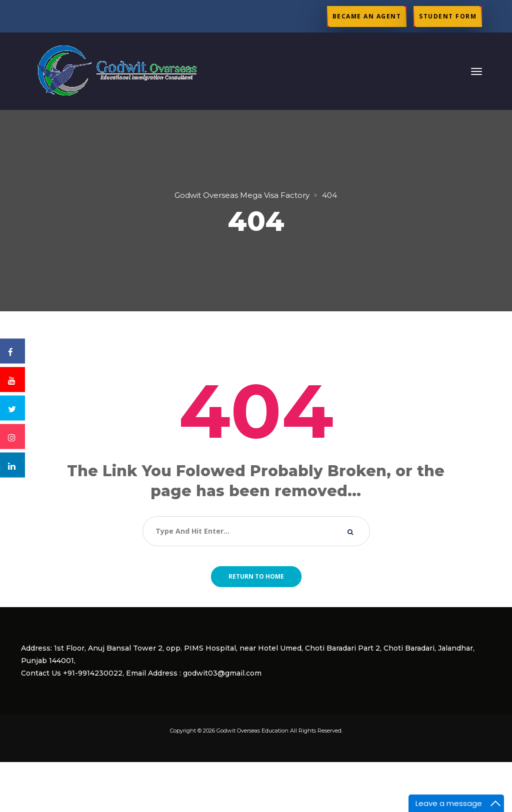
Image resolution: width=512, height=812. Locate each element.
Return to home (256, 576)
